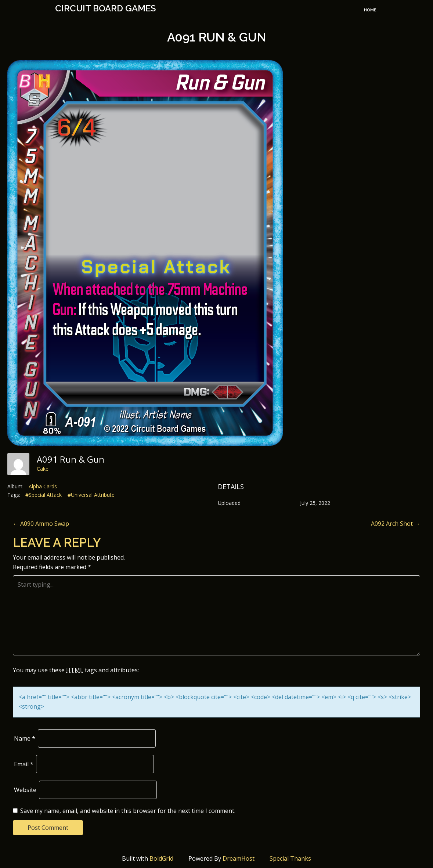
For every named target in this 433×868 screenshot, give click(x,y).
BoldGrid (161, 858)
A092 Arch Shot (396, 524)
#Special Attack (44, 495)
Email (24, 764)
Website (25, 790)
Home (370, 10)
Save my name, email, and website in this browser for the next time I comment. (128, 811)
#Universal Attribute (91, 495)
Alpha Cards (43, 486)
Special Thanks (290, 858)
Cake (43, 469)
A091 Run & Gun (217, 37)
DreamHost (239, 858)
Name (25, 738)
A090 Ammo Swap (41, 524)
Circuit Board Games (105, 8)
